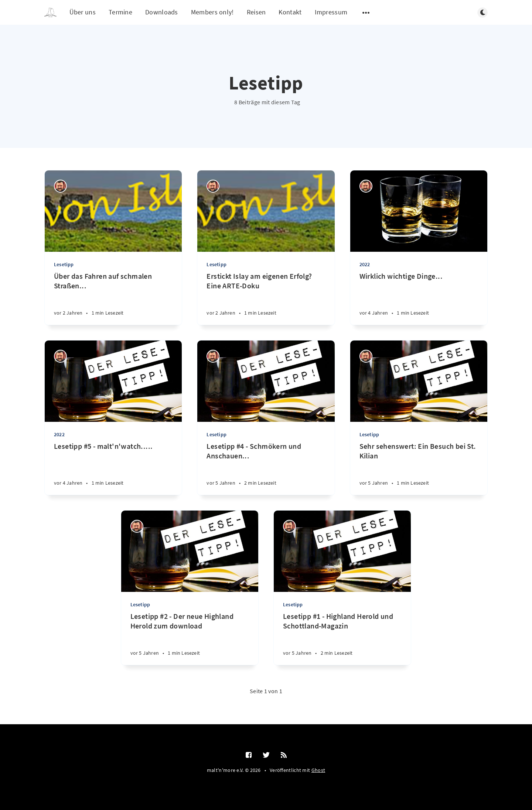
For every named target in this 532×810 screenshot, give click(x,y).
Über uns (83, 12)
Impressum (331, 12)
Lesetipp (64, 264)
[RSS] (284, 755)
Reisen (256, 12)
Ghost (318, 770)
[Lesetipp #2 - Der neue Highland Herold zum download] (190, 638)
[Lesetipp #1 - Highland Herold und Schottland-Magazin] (342, 638)
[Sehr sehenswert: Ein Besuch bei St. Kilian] (419, 468)
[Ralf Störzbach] (60, 186)
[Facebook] (249, 755)
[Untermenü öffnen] (366, 13)
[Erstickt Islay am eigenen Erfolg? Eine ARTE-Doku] (266, 298)
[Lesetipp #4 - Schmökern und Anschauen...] (266, 468)
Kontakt (290, 12)
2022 (365, 264)
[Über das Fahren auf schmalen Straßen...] (113, 298)
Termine (120, 12)
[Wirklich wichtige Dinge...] (419, 298)
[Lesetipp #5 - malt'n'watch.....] (113, 468)
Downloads (162, 12)
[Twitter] (266, 755)
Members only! (212, 12)
